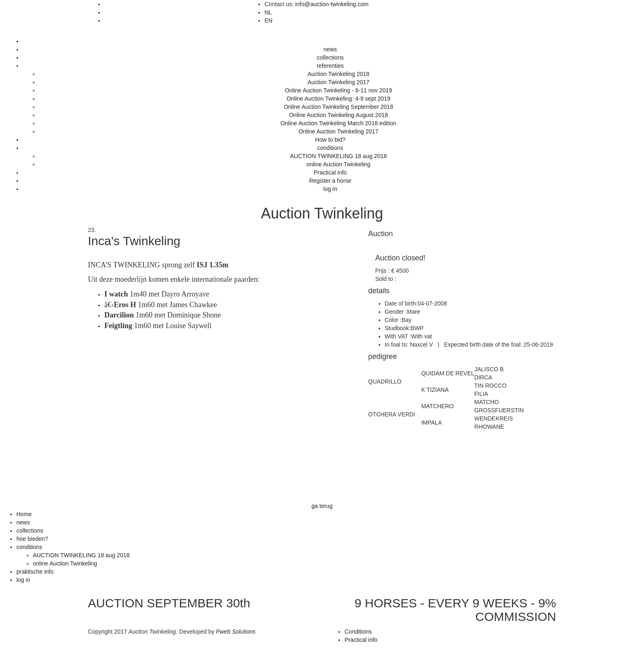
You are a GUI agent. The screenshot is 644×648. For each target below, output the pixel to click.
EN (268, 21)
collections (330, 57)
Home (24, 514)
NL (268, 12)
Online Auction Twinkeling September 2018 (339, 107)
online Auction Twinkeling (338, 164)
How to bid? (330, 140)
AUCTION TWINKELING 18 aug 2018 (338, 156)
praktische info (35, 572)
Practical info (330, 172)
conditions (330, 148)
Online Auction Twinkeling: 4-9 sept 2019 (339, 99)
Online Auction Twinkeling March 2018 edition (338, 123)
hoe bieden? (32, 539)
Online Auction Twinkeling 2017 (338, 131)
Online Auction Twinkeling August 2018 (338, 115)
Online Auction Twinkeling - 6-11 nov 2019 (338, 90)
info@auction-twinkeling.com (332, 4)
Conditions (358, 632)
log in (330, 189)
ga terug (322, 506)
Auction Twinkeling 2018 (339, 74)
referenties (330, 66)
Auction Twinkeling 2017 (339, 82)
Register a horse (330, 181)
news (330, 49)
